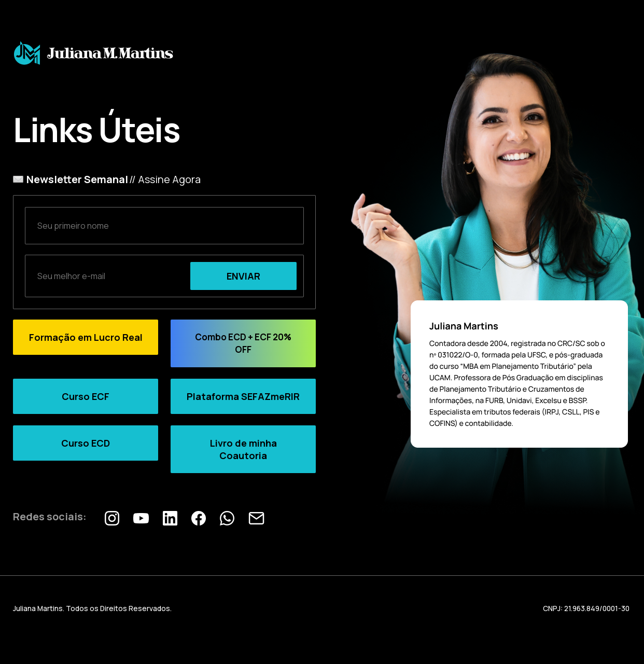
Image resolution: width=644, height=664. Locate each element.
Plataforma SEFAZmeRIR (243, 396)
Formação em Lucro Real (86, 337)
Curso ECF (86, 396)
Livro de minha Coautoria (243, 449)
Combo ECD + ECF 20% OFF (243, 343)
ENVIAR (243, 276)
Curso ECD (86, 443)
